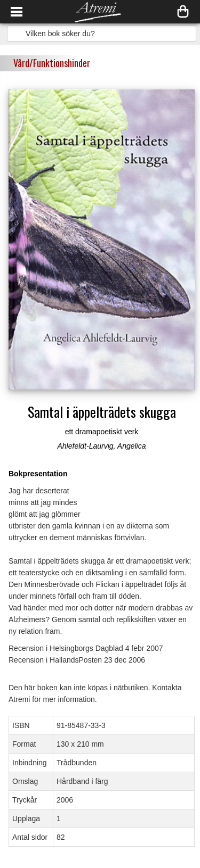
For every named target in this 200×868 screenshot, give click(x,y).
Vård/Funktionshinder (52, 63)
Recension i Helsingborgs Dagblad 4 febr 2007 (86, 648)
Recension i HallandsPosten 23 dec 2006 (77, 660)
